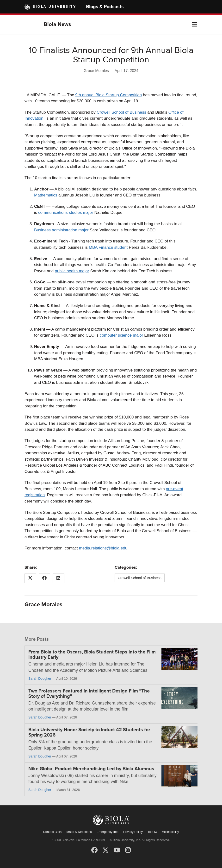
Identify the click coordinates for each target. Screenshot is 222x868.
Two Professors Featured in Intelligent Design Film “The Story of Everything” (89, 694)
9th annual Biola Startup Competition (108, 95)
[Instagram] (128, 850)
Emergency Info (108, 832)
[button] (194, 24)
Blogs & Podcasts (105, 7)
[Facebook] (94, 850)
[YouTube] (117, 850)
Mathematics (46, 195)
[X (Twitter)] (105, 850)
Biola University (54, 7)
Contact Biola (52, 832)
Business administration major (61, 230)
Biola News (57, 24)
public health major (72, 271)
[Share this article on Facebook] (45, 578)
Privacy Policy (133, 832)
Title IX (152, 832)
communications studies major (66, 212)
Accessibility (170, 832)
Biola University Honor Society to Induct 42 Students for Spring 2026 (89, 732)
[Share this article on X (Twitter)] (30, 578)
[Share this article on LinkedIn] (59, 578)
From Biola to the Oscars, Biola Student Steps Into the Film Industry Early (92, 655)
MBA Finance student (108, 247)
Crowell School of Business (122, 112)
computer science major (121, 335)
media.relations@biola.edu (103, 548)
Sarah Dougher (40, 679)
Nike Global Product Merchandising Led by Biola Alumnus (91, 769)
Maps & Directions (79, 832)
